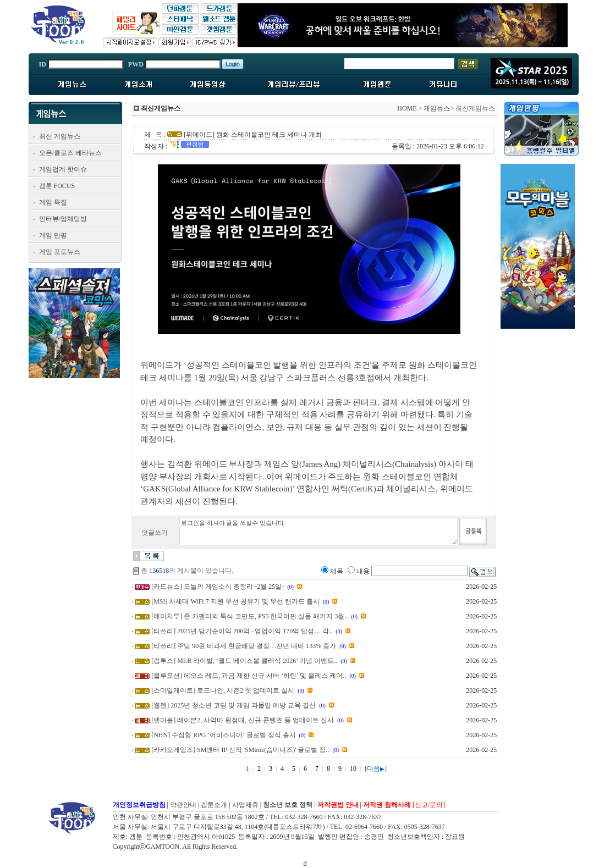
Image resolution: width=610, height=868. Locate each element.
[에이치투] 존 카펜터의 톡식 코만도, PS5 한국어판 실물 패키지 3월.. (249, 616)
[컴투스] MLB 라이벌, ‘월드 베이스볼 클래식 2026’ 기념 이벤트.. (244, 661)
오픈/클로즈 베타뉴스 (70, 153)
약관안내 (183, 805)
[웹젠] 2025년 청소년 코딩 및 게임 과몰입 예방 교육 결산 (233, 705)
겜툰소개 (214, 805)
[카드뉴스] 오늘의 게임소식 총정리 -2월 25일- (218, 587)
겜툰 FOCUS (57, 186)
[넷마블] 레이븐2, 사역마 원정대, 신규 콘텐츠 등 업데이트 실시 (243, 720)
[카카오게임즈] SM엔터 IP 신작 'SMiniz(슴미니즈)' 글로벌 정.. (240, 750)
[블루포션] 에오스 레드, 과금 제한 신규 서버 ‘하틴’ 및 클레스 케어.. (249, 676)
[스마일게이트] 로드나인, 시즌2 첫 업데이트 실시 (223, 690)
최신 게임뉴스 (60, 136)
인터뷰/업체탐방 (63, 219)
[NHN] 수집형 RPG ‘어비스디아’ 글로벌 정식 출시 (223, 735)
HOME (407, 108)
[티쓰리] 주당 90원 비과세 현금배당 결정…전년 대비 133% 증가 (244, 646)
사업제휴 (245, 805)
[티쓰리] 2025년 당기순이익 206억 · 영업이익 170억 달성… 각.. (242, 631)
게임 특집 (53, 202)
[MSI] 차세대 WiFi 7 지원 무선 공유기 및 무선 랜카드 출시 (235, 601)
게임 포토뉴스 (60, 252)
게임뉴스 (437, 108)
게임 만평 (53, 235)
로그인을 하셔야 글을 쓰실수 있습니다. (318, 532)
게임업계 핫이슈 (63, 169)
